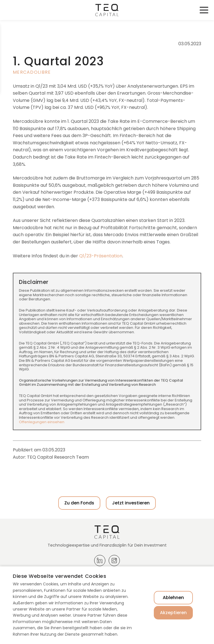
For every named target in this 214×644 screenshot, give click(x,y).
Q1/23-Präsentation (101, 256)
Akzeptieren (173, 613)
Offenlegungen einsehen (42, 422)
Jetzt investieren (131, 503)
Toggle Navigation (204, 10)
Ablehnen (173, 598)
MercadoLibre (32, 72)
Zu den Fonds (79, 503)
